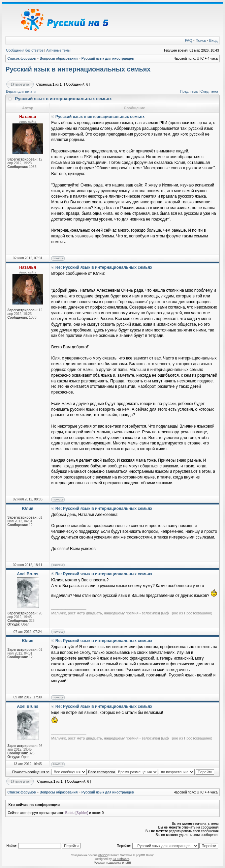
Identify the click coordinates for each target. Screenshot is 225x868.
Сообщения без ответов (25, 50)
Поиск (201, 40)
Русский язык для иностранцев (108, 59)
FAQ (189, 40)
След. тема (209, 92)
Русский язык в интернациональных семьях (78, 69)
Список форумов (22, 59)
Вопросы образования (59, 59)
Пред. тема (189, 92)
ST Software (121, 859)
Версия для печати (21, 92)
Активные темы (58, 50)
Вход (213, 40)
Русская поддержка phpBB (113, 863)
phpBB (103, 855)
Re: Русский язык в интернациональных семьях (104, 267)
